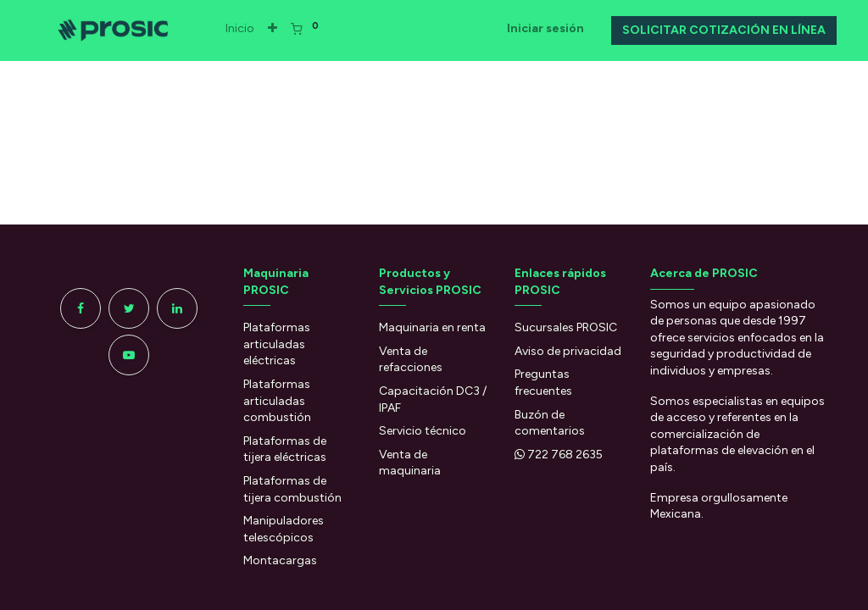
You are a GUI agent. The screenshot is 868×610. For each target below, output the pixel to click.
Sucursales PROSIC (566, 327)
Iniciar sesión (537, 28)
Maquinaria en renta (434, 327)
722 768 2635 (565, 455)
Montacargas (280, 560)
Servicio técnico (423, 431)
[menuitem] (248, 29)
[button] (281, 29)
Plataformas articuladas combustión (277, 401)
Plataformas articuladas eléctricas (277, 344)
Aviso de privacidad (568, 351)
